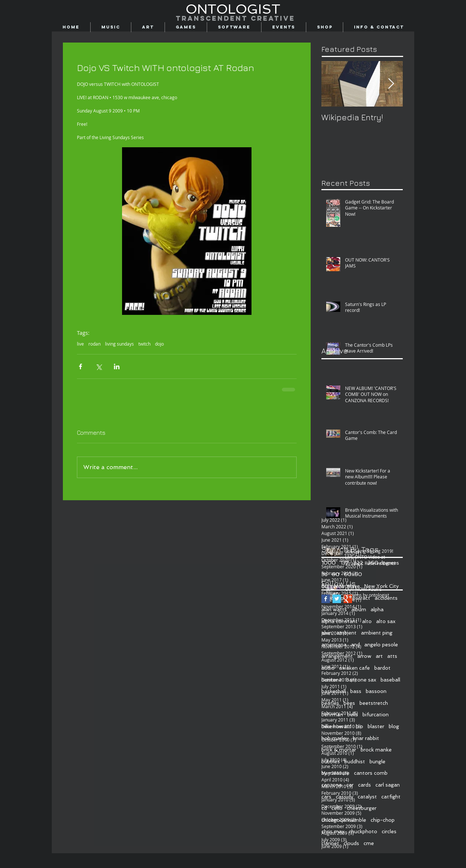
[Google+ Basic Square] (348, 599)
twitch (144, 344)
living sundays (119, 344)
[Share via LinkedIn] (117, 366)
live (80, 344)
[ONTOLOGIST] (233, 9)
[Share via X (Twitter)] (99, 366)
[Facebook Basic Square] (326, 599)
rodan (94, 344)
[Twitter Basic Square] (337, 599)
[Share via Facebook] (80, 366)
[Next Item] (391, 84)
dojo (159, 344)
